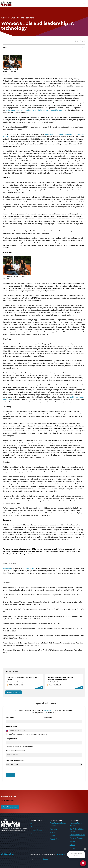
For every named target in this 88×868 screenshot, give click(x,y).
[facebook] (82, 48)
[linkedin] (85, 48)
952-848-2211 (49, 710)
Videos (52, 836)
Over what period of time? (15, 761)
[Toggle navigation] (84, 4)
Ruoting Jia (7, 568)
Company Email (11, 739)
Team (32, 827)
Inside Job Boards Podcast (76, 824)
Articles (53, 832)
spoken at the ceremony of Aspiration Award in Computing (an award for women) (35, 110)
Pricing (72, 841)
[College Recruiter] (6, 4)
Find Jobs (53, 829)
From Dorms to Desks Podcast (58, 824)
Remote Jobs (55, 839)
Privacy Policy (62, 854)
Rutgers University (30, 568)
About (33, 823)
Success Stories (36, 830)
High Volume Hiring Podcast (77, 830)
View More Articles (10, 807)
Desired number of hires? (15, 751)
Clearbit (45, 859)
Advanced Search (14, 692)
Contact (33, 833)
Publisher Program (76, 838)
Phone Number (11, 727)
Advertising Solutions (77, 835)
